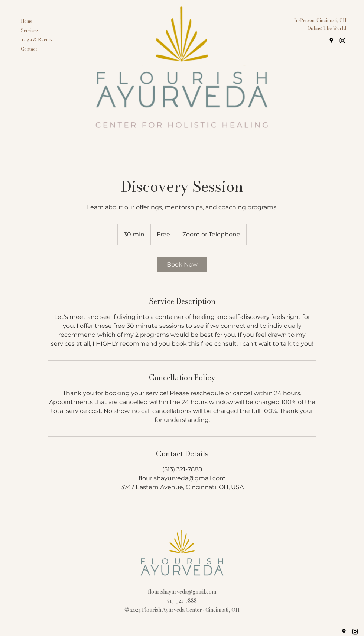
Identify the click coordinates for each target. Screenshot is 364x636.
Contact (29, 49)
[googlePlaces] (331, 41)
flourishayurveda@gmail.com (182, 592)
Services (30, 30)
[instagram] (342, 41)
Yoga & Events (37, 40)
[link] (182, 265)
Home (27, 21)
